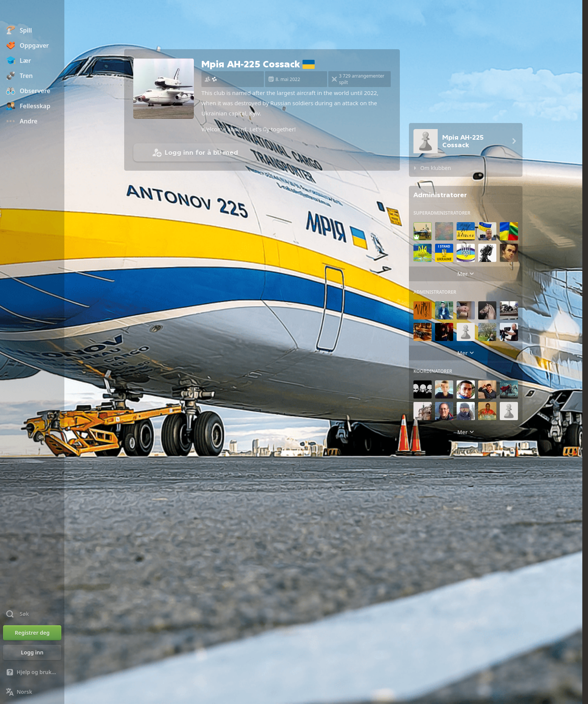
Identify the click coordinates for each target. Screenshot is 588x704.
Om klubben (436, 168)
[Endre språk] (32, 692)
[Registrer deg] (32, 633)
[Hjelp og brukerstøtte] (32, 672)
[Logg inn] (32, 653)
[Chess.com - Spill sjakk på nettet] (32, 13)
